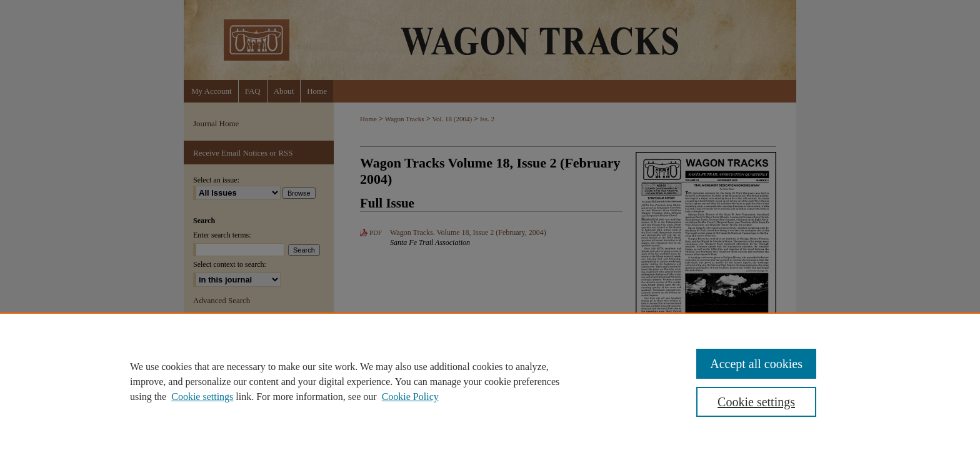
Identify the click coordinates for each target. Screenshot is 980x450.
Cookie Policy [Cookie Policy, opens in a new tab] (410, 397)
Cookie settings (202, 397)
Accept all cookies (756, 364)
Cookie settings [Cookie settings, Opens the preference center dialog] (756, 402)
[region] (490, 381)
